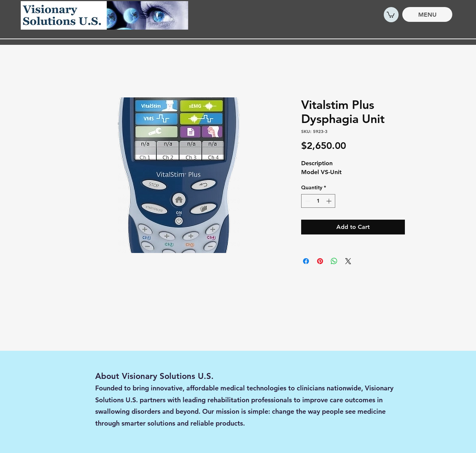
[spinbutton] (318, 201)
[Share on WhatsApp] (334, 261)
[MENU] (427, 14)
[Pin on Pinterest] (320, 261)
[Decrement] (307, 201)
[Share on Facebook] (306, 261)
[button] (391, 14)
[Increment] (329, 201)
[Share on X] (348, 261)
